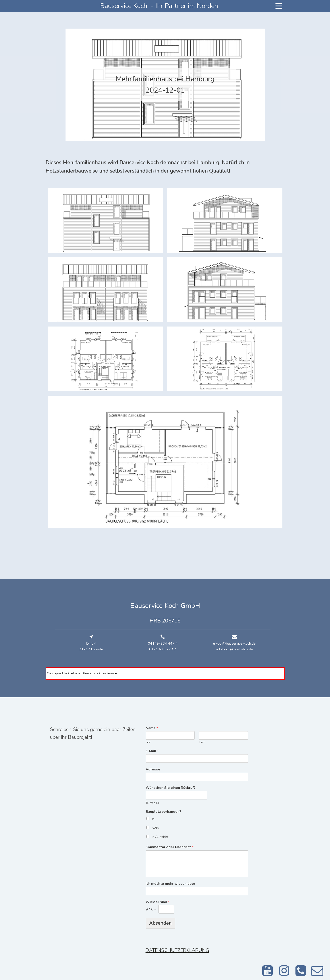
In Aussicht (160, 837)
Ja (153, 819)
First (149, 742)
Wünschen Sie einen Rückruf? (171, 788)
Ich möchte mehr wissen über (170, 884)
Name (152, 728)
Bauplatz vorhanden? (163, 812)
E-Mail (152, 751)
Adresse (153, 769)
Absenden (160, 923)
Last (202, 742)
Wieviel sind (158, 902)
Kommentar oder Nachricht (170, 847)
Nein (155, 828)
